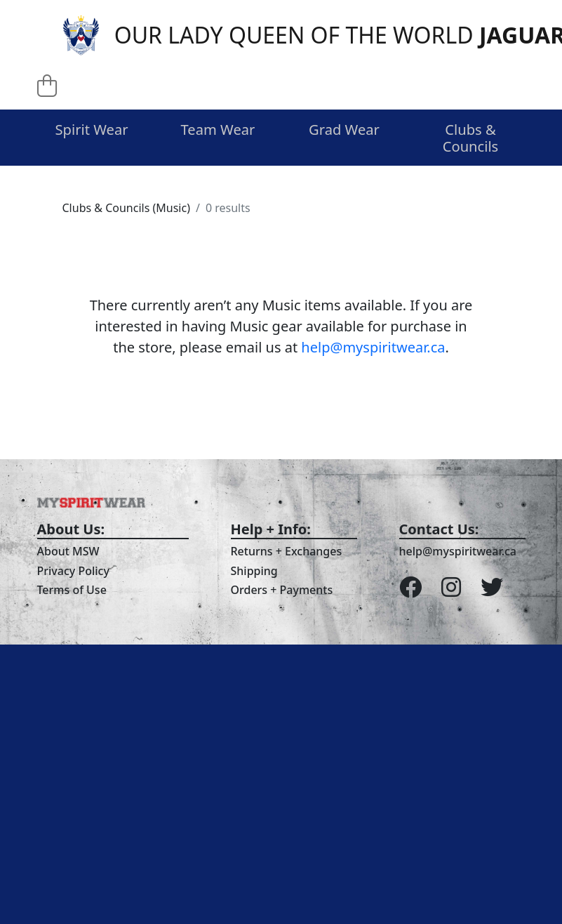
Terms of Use (72, 590)
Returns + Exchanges (287, 551)
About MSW (68, 551)
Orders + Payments (282, 590)
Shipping (254, 571)
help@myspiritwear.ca (373, 347)
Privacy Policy (73, 571)
